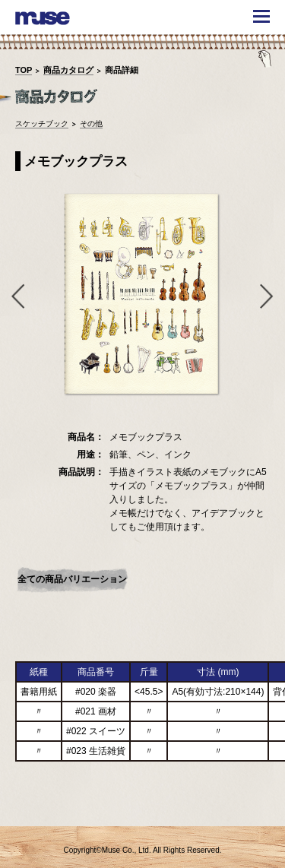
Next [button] (270, 296)
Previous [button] (15, 296)
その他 (91, 124)
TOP (24, 70)
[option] (142, 295)
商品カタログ (68, 70)
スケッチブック (42, 124)
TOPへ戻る (249, 805)
